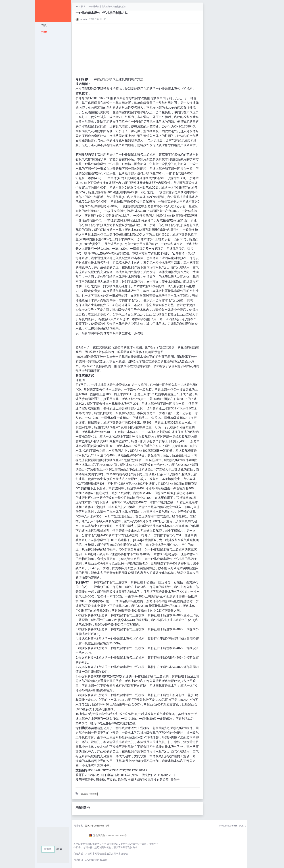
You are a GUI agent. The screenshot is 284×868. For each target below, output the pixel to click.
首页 (43, 25)
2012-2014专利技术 (89, 794)
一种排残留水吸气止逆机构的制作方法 (107, 7)
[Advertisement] (53, 90)
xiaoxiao (84, 19)
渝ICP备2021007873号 (97, 826)
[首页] (77, 7)
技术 (43, 32)
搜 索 (59, 849)
